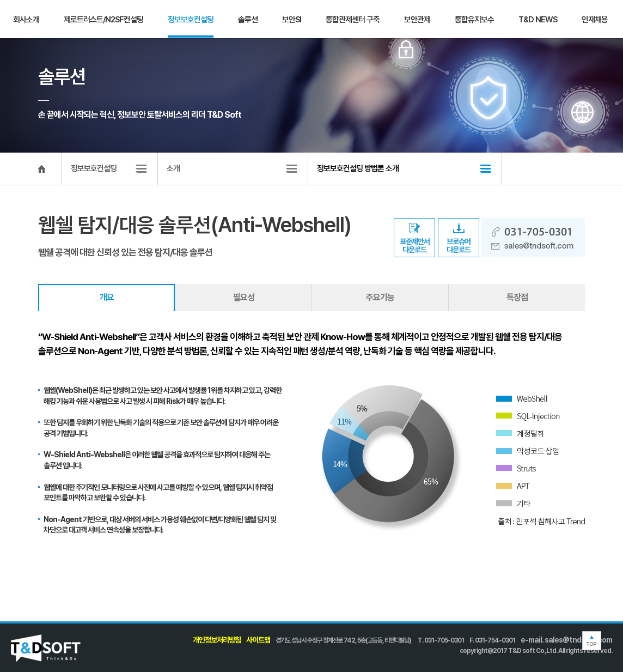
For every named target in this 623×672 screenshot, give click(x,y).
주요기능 (380, 297)
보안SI (292, 20)
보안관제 (417, 20)
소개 (173, 168)
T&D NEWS (538, 20)
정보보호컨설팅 (191, 20)
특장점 (517, 297)
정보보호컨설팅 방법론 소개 (358, 168)
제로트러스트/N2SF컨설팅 (103, 20)
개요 (107, 297)
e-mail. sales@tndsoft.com (566, 640)
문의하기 (593, 19)
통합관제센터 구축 (353, 20)
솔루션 (248, 20)
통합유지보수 (474, 20)
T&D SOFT (35, 20)
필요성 (244, 297)
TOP (592, 641)
